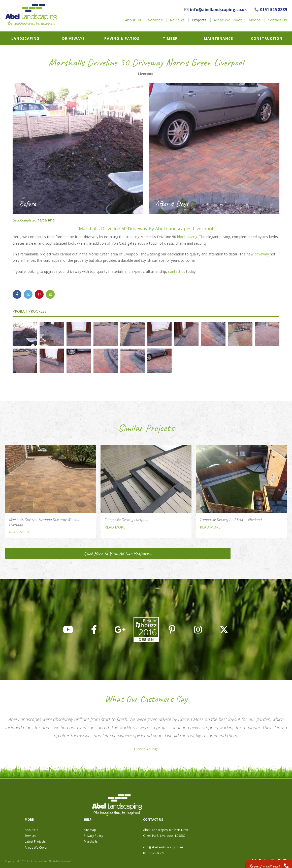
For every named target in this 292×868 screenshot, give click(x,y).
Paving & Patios (122, 39)
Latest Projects (120, 814)
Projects (199, 20)
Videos (255, 20)
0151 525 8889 (271, 10)
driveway (262, 254)
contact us (177, 271)
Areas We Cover (228, 20)
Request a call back (266, 860)
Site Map (175, 802)
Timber (170, 39)
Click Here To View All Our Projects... (50, 553)
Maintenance (218, 39)
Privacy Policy (178, 808)
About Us (133, 20)
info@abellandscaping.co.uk (216, 10)
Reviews (177, 20)
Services (155, 20)
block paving (187, 237)
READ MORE (19, 532)
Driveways (73, 39)
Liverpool (146, 74)
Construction (267, 39)
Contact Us (277, 20)
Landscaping (25, 39)
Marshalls (175, 814)
